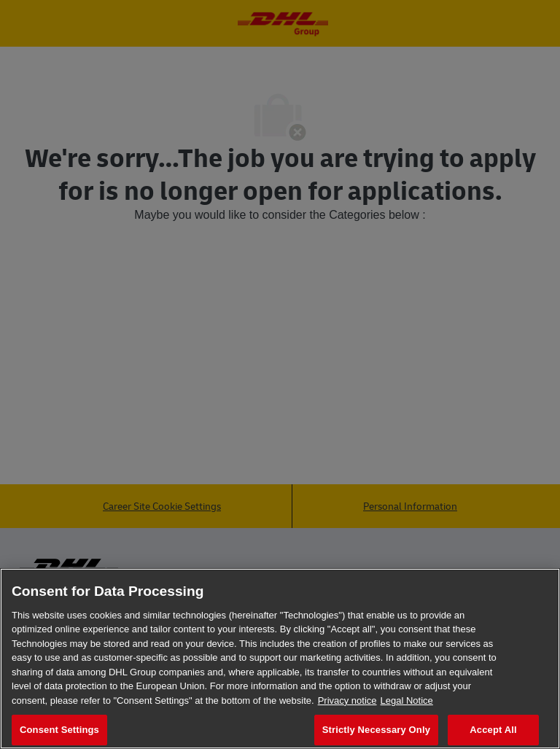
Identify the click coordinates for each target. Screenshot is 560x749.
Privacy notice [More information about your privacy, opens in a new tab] (347, 701)
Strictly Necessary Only (376, 730)
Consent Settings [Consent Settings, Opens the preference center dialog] (59, 730)
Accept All (493, 730)
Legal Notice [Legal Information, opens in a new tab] (407, 701)
